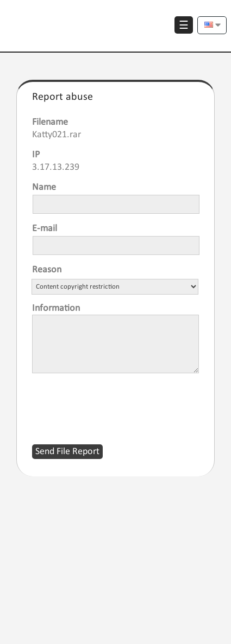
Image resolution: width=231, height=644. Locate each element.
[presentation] (115, 402)
